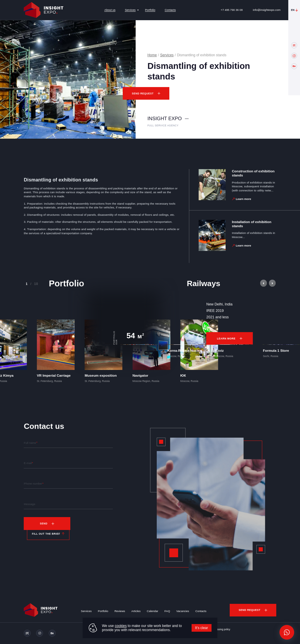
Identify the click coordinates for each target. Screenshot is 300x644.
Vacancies (183, 611)
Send (44, 524)
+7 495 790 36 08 (232, 10)
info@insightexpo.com (267, 10)
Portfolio (150, 10)
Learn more (243, 199)
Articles (136, 611)
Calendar (152, 611)
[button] (264, 283)
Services (130, 10)
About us (110, 10)
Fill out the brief (46, 534)
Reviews (120, 611)
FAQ (167, 611)
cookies (121, 626)
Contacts (170, 10)
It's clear (202, 628)
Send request (143, 94)
